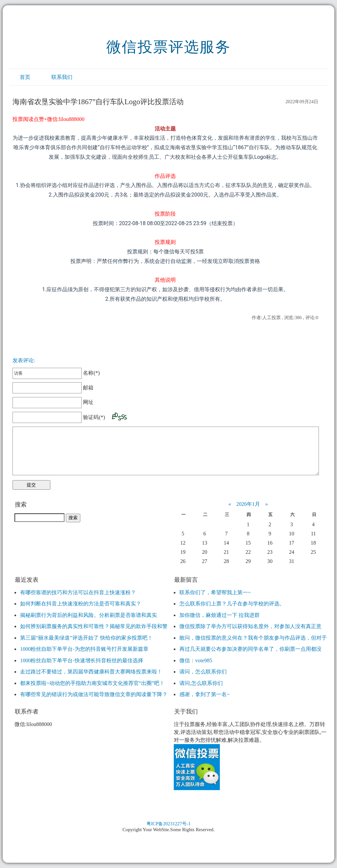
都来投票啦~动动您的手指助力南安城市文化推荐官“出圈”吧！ (92, 683)
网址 (53, 402)
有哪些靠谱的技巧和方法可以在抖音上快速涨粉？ (78, 592)
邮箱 (53, 388)
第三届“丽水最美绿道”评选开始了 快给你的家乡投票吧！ (86, 638)
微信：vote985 (196, 660)
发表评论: (24, 360)
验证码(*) (94, 417)
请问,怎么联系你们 (201, 683)
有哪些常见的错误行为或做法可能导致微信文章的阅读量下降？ (94, 694)
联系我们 (62, 77)
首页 (25, 77)
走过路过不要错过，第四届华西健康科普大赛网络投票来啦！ (91, 672)
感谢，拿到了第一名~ (205, 694)
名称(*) (56, 373)
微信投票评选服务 (168, 47)
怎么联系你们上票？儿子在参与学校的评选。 (232, 604)
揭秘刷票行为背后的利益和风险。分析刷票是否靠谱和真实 (89, 615)
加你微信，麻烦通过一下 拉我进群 (220, 615)
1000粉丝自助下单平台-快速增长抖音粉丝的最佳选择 (81, 660)
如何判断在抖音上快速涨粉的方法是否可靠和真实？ (81, 604)
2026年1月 (248, 504)
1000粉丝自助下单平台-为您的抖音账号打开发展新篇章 (84, 649)
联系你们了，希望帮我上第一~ (215, 592)
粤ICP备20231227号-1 (168, 824)
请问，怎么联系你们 (203, 672)
